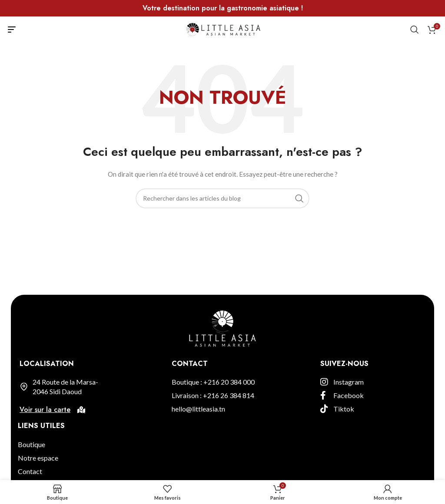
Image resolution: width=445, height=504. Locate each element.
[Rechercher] (415, 30)
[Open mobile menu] (12, 30)
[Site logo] (223, 29)
